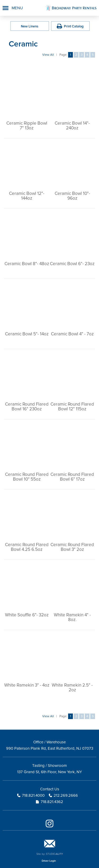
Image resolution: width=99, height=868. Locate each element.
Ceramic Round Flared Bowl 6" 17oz (72, 477)
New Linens (30, 26)
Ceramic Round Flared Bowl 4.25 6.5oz (27, 547)
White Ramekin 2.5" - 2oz (72, 688)
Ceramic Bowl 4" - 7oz (72, 334)
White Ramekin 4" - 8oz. (72, 617)
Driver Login (49, 861)
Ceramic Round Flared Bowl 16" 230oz (27, 407)
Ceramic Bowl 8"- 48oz (27, 264)
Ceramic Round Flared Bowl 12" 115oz (72, 407)
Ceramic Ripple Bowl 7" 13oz (27, 126)
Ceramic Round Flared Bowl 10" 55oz (27, 477)
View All (48, 55)
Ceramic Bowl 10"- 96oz (72, 196)
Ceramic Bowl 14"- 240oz (72, 126)
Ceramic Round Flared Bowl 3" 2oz (72, 547)
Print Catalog (74, 26)
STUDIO (54, 854)
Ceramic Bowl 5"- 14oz (27, 334)
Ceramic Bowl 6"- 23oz (72, 264)
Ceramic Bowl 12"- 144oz (27, 196)
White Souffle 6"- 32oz (27, 615)
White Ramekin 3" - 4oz (27, 685)
